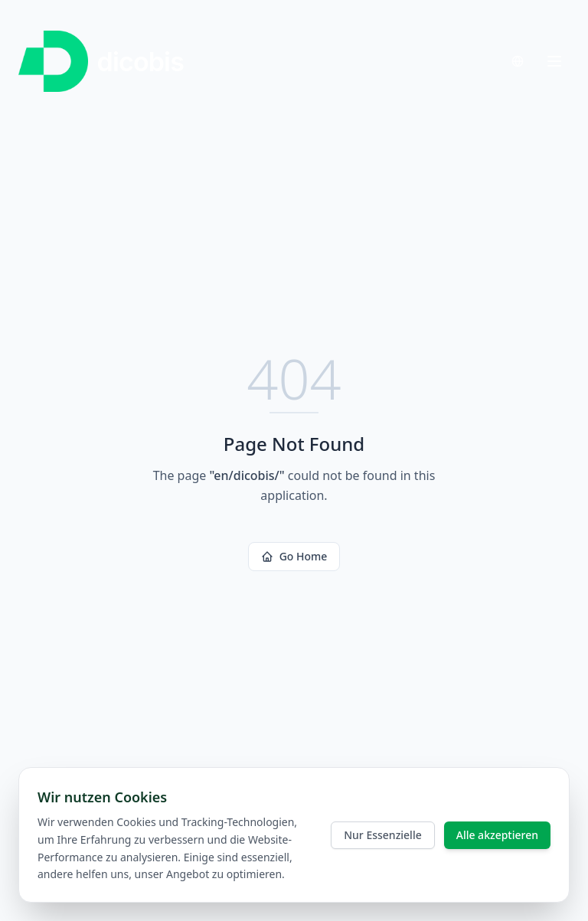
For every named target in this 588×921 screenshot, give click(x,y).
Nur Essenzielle (383, 835)
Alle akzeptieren (497, 835)
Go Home (294, 556)
